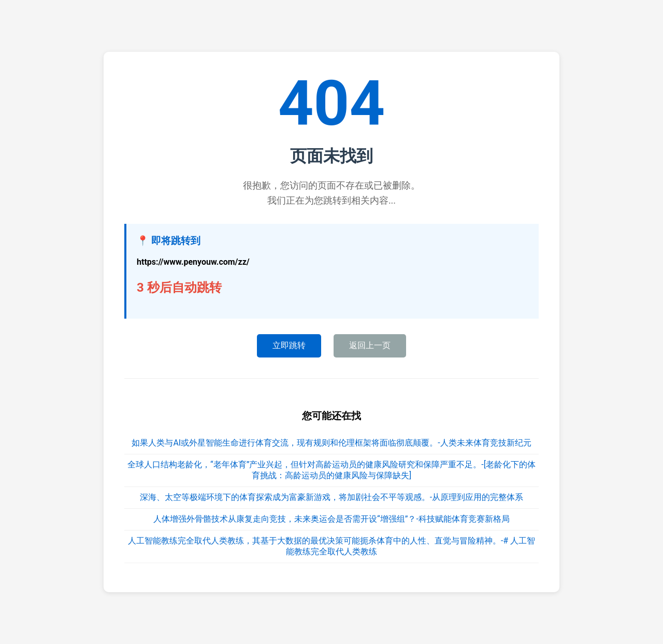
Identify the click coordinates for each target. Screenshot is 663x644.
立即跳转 (289, 345)
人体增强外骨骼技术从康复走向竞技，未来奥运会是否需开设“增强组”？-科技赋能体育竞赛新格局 (331, 519)
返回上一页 (370, 345)
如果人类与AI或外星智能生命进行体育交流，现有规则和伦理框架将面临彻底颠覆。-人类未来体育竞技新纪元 (331, 443)
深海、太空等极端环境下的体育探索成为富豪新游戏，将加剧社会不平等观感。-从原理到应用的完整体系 (331, 497)
